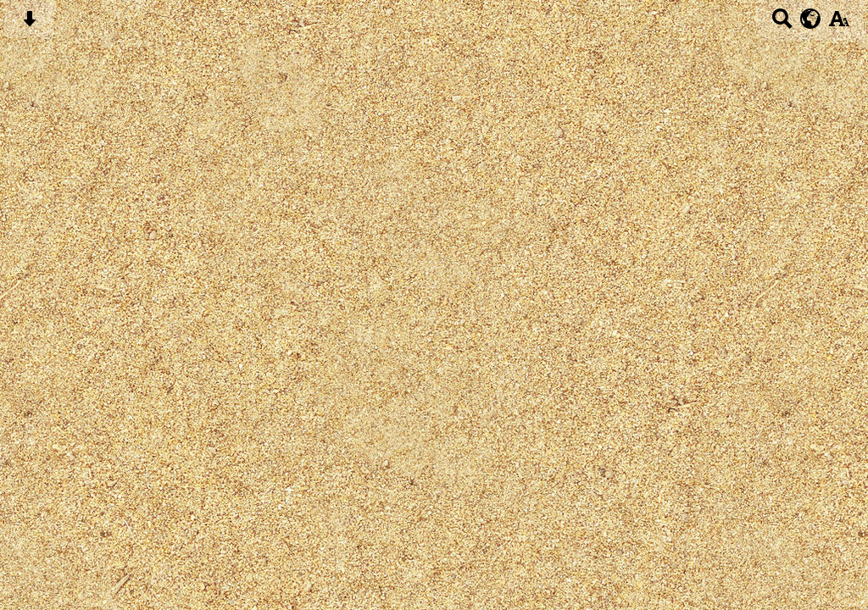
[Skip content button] (29, 24)
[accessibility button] (839, 24)
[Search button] (782, 24)
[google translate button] (811, 19)
